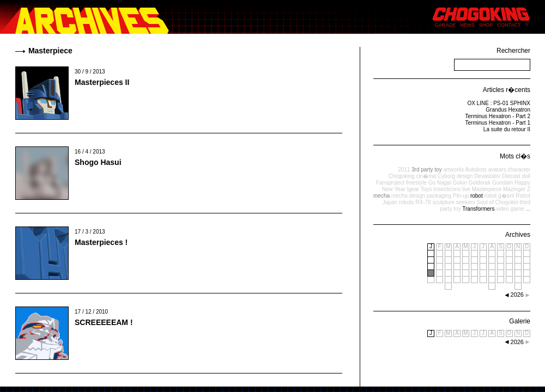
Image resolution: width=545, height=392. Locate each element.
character (519, 170)
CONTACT (509, 25)
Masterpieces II (102, 82)
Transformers (478, 209)
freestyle (416, 183)
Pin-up (461, 196)
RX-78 (423, 202)
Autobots (476, 170)
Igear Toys (419, 189)
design (465, 176)
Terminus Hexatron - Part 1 (498, 123)
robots (407, 202)
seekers (466, 202)
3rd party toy (427, 170)
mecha (381, 196)
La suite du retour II (507, 129)
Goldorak (480, 183)
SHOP (486, 25)
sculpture (443, 202)
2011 (404, 170)
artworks (453, 170)
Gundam (502, 183)
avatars (497, 170)
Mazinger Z (517, 189)
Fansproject (390, 183)
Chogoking (402, 176)
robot (477, 196)
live (466, 189)
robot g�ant (499, 196)
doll (526, 176)
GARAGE (446, 25)
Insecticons (447, 189)
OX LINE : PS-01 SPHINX (499, 103)
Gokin (460, 183)
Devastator (487, 176)
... (528, 209)
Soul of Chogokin (498, 202)
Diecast (511, 176)
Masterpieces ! (101, 242)
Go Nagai (440, 183)
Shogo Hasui (98, 162)
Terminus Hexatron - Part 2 (498, 116)
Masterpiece (487, 189)
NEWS (467, 25)
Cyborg (446, 176)
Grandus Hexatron (508, 110)
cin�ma (426, 176)
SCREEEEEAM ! (104, 322)
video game (510, 209)
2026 (517, 342)
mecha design (408, 196)
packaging (439, 196)
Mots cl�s (515, 156)
